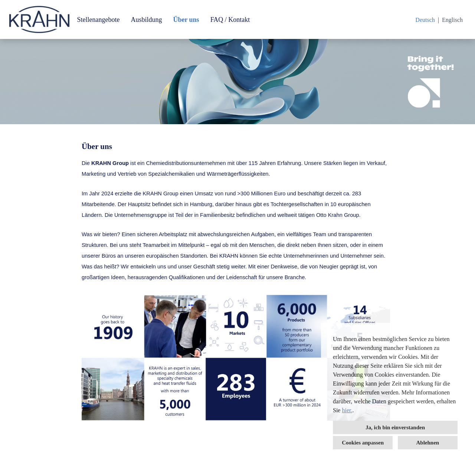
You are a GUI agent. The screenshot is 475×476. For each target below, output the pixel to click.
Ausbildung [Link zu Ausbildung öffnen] (146, 20)
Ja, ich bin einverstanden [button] (395, 427)
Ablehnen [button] (428, 443)
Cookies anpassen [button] (363, 443)
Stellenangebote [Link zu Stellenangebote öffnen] (98, 20)
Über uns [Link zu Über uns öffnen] (186, 20)
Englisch (452, 20)
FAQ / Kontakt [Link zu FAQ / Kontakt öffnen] (230, 20)
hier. (347, 410)
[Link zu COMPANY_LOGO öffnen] (39, 19)
